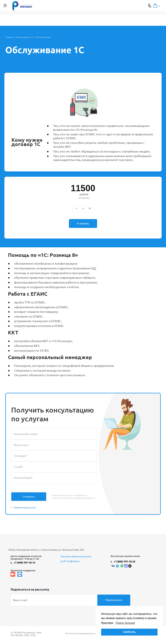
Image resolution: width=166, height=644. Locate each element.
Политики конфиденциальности (79, 498)
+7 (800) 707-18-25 (125, 562)
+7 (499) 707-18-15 (24, 563)
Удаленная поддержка (23, 570)
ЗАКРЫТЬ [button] (129, 632)
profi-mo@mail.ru (70, 561)
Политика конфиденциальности (83, 633)
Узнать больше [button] (125, 623)
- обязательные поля (23, 508)
